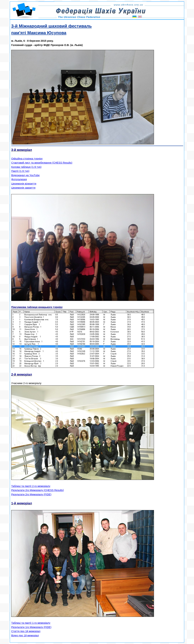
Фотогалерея (19, 179)
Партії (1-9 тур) (20, 171)
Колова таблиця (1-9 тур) (26, 167)
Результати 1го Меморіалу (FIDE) (31, 627)
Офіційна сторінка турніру (27, 159)
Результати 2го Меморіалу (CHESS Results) (38, 490)
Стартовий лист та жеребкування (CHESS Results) (42, 163)
